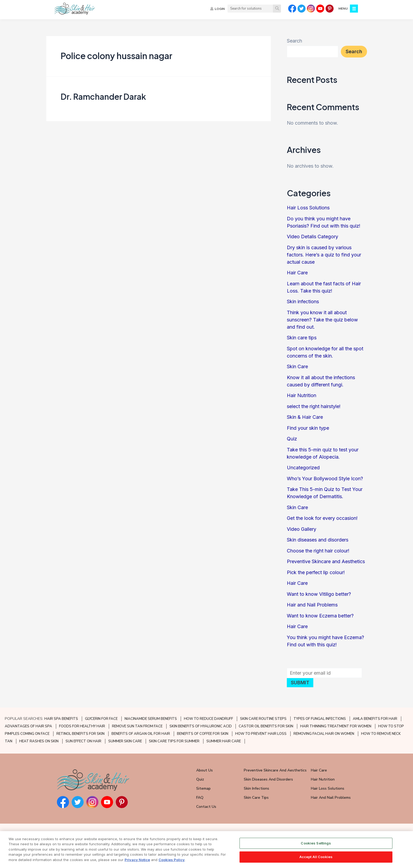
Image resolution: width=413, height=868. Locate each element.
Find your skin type (308, 430)
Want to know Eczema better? (320, 618)
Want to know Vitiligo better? (319, 596)
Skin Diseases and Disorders (268, 779)
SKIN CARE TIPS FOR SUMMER (174, 741)
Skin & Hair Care (305, 419)
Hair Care (297, 275)
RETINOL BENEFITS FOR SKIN (80, 734)
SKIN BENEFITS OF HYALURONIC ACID (201, 726)
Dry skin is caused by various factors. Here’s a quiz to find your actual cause (324, 257)
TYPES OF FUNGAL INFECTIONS (320, 719)
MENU (343, 9)
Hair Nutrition (302, 398)
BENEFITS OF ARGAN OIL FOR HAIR (141, 734)
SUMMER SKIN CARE (125, 741)
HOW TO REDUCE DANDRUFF (209, 719)
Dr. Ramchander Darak (103, 99)
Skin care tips (302, 340)
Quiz (292, 441)
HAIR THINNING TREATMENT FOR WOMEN (336, 726)
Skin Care (297, 369)
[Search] (277, 9)
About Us (204, 770)
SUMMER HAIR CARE (224, 741)
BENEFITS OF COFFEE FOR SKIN (203, 734)
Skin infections (303, 304)
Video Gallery (302, 531)
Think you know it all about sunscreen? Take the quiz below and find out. (322, 322)
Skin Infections (256, 788)
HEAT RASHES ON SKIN (39, 741)
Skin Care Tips (256, 798)
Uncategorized (303, 470)
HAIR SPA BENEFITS (61, 719)
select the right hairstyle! (314, 408)
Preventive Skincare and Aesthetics (326, 564)
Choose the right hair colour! (318, 553)
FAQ (200, 798)
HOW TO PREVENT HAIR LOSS (261, 734)
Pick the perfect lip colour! (316, 575)
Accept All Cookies (316, 857)
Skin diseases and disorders (318, 542)
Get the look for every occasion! (322, 521)
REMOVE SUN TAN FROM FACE (137, 726)
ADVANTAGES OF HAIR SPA (28, 726)
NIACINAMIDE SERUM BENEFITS (151, 719)
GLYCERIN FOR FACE (101, 719)
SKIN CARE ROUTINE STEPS (263, 719)
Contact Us (206, 807)
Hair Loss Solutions (308, 210)
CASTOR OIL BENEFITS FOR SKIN (266, 726)
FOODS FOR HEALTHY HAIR (82, 726)
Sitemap (203, 788)
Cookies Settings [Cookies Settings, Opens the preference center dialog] (316, 843)
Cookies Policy (172, 860)
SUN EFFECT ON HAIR (83, 741)
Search (294, 43)
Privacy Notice (137, 860)
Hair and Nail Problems (312, 607)
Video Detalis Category (312, 239)
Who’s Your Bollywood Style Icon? (325, 481)
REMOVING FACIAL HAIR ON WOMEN (324, 734)
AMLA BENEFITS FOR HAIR (375, 719)
